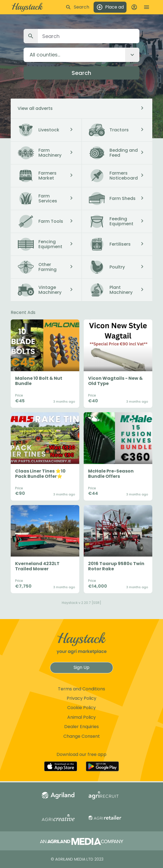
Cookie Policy (82, 708)
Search (81, 73)
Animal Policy (82, 717)
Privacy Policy (82, 698)
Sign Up (82, 667)
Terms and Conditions (82, 689)
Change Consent (82, 736)
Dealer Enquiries (82, 727)
